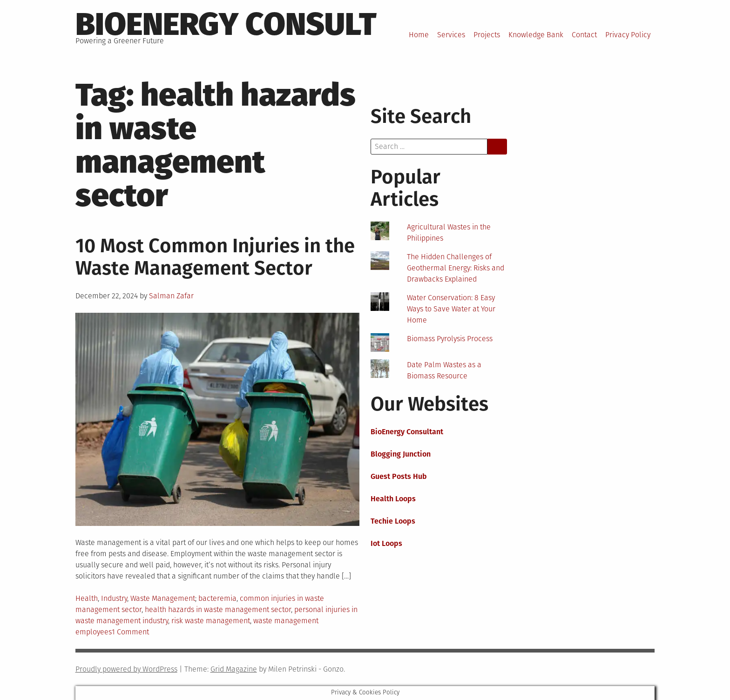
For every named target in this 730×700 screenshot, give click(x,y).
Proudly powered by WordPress (126, 669)
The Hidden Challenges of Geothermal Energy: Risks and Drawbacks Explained (456, 268)
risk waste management (211, 621)
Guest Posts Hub (399, 476)
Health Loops (393, 499)
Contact (584, 35)
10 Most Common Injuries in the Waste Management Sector (215, 257)
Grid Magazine (234, 669)
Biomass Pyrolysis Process (450, 339)
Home (419, 35)
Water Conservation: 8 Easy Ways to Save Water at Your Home (451, 309)
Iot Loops (386, 543)
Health (87, 598)
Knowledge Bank (536, 35)
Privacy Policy (628, 35)
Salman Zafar (171, 296)
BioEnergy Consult (226, 24)
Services (451, 35)
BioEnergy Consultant (407, 432)
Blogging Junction (401, 454)
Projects (487, 35)
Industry (114, 598)
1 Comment (130, 632)
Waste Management (163, 598)
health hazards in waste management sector (218, 609)
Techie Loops (393, 521)
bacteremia (217, 598)
